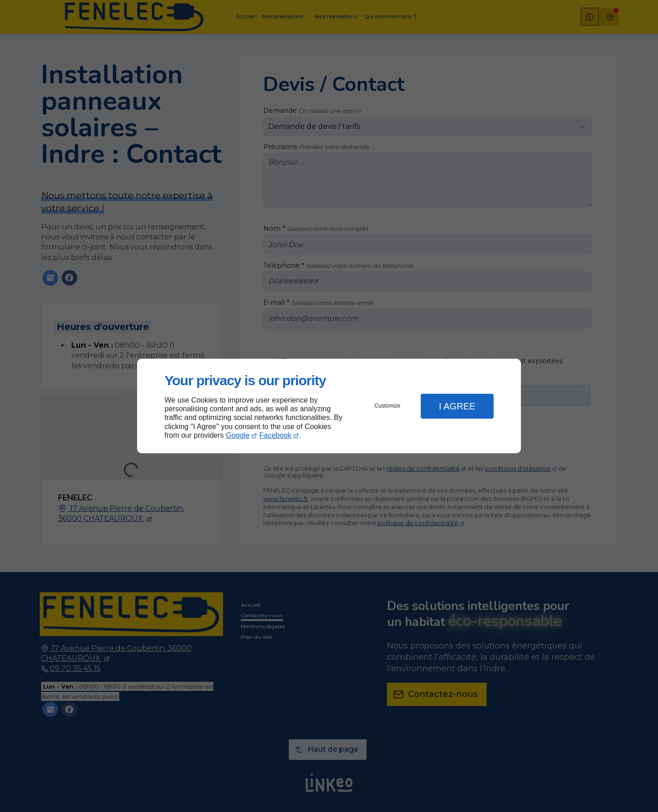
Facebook (276, 435)
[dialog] (329, 406)
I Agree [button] (457, 406)
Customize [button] (388, 406)
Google (238, 435)
